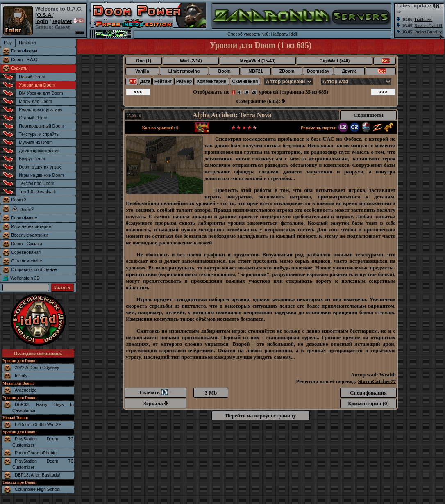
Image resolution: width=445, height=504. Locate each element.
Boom (224, 71)
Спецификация (368, 393)
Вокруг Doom (32, 159)
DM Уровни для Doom (41, 93)
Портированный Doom (41, 126)
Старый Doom (33, 118)
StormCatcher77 (377, 381)
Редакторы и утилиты (41, 109)
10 (246, 92)
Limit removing (184, 71)
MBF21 (255, 71)
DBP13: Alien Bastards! (37, 475)
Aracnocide (26, 390)
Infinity (21, 376)
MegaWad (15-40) (258, 61)
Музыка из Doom (36, 142)
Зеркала (156, 403)
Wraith (388, 375)
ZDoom (287, 71)
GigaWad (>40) (334, 61)
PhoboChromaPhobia (36, 453)
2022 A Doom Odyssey (37, 367)
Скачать (19, 68)
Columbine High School (37, 489)
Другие (349, 71)
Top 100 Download (37, 192)
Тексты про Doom (36, 183)
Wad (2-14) (191, 61)
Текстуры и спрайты (39, 134)
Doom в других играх (40, 167)
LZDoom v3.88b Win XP (38, 424)
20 (254, 92)
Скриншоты (369, 115)
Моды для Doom (35, 101)
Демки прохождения (39, 151)
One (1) (144, 61)
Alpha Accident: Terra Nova (232, 115)
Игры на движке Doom (41, 175)
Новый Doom (32, 77)
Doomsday (318, 71)
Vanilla (142, 71)
